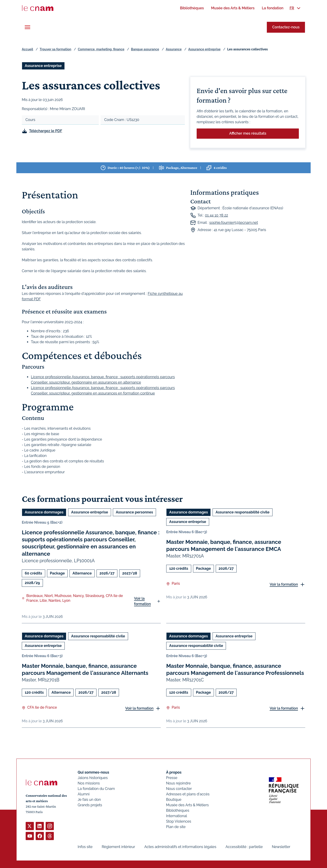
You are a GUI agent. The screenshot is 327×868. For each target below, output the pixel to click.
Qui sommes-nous (93, 772)
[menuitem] (192, 8)
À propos (174, 772)
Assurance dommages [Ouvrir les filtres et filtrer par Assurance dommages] (44, 512)
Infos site (85, 847)
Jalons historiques (93, 778)
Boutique (174, 800)
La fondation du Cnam (96, 789)
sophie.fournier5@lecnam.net (234, 223)
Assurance (174, 49)
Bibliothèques (178, 810)
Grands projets (90, 805)
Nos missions (89, 783)
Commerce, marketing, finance (101, 49)
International (176, 816)
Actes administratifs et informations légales (180, 847)
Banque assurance (145, 49)
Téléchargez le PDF (46, 131)
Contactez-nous (286, 27)
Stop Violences (179, 821)
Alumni (84, 794)
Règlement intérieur (118, 847)
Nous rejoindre (178, 783)
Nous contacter (179, 789)
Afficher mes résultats (248, 133)
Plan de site (176, 827)
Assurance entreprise (204, 49)
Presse (172, 778)
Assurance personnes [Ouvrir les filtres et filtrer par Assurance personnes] (134, 512)
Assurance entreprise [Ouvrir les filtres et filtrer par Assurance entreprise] (43, 66)
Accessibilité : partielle (244, 847)
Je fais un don (89, 800)
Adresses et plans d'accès (188, 794)
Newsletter (281, 847)
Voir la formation (142, 601)
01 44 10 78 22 (216, 215)
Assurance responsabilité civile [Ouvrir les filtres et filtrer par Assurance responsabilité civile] (242, 512)
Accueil (27, 49)
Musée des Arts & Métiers (187, 805)
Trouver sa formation (56, 49)
